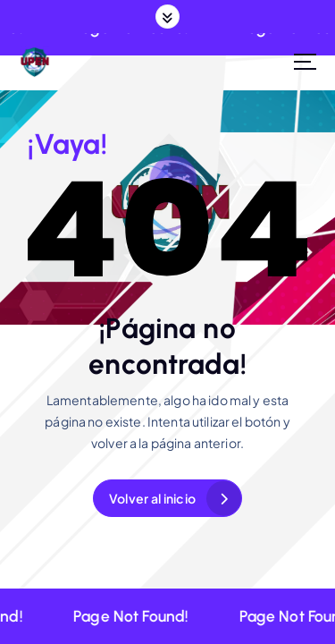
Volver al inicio (152, 498)
